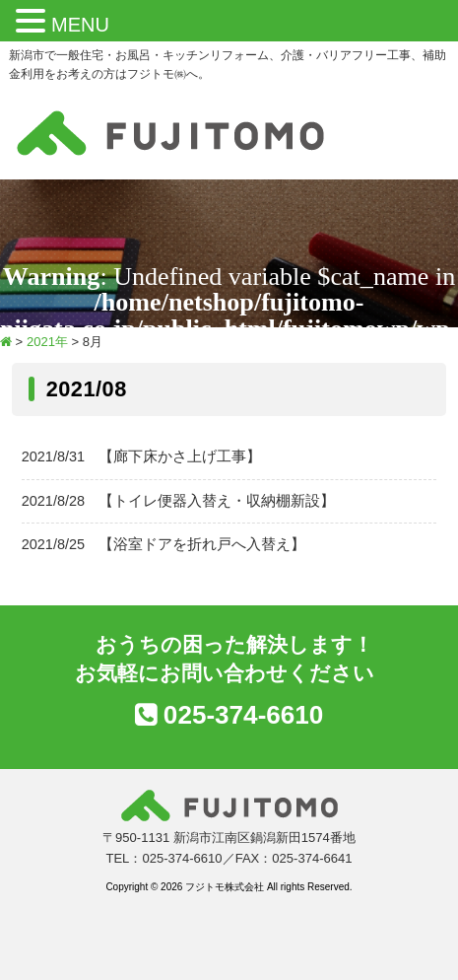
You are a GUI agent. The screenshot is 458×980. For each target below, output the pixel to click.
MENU (80, 25)
